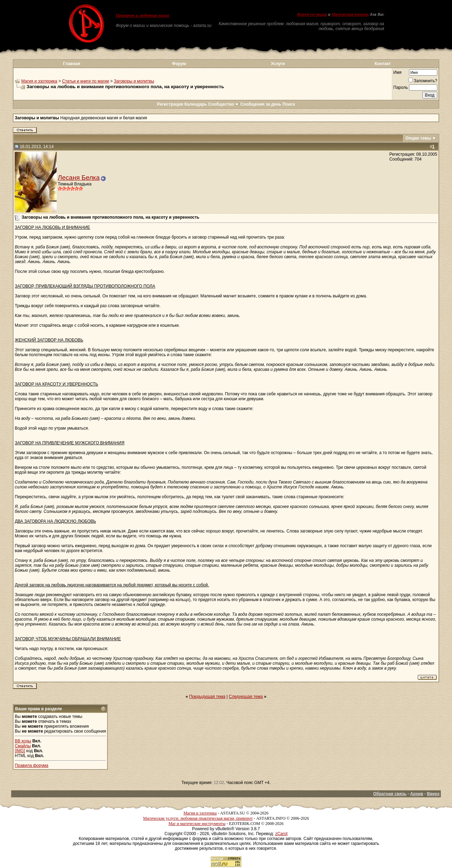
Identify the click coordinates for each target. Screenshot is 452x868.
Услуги (278, 64)
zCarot (281, 834)
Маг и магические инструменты (197, 824)
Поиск (289, 104)
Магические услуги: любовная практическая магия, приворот (198, 818)
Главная (71, 64)
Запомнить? (423, 81)
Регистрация (170, 104)
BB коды (23, 741)
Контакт (383, 64)
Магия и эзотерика (39, 81)
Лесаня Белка (79, 178)
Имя (397, 72)
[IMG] (20, 751)
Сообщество (224, 104)
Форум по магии (312, 14)
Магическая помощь (350, 14)
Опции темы (418, 138)
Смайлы (23, 746)
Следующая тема (246, 697)
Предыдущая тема (207, 697)
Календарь (196, 104)
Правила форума (31, 765)
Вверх (433, 794)
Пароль (401, 87)
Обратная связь (390, 794)
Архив (417, 794)
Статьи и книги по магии (85, 81)
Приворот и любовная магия (142, 15)
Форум (179, 64)
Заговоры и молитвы (134, 81)
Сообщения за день (261, 104)
